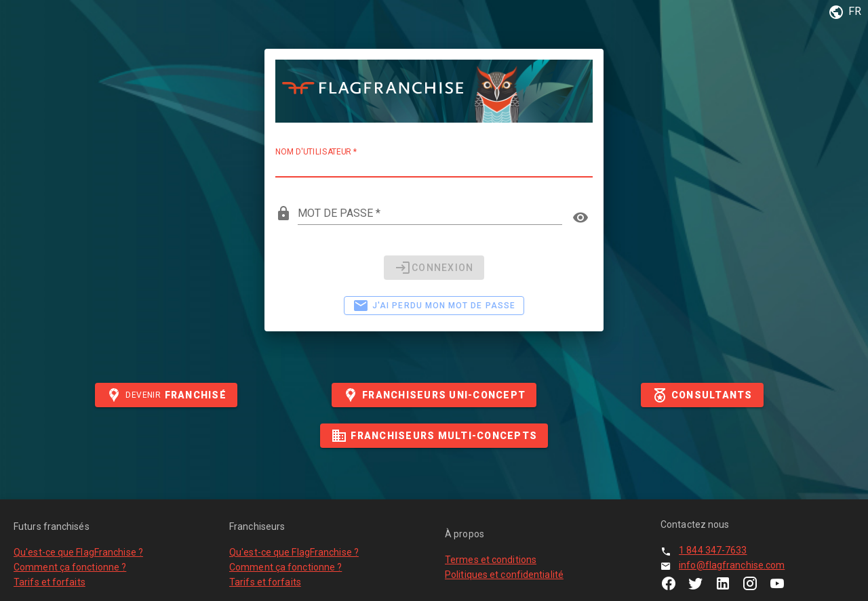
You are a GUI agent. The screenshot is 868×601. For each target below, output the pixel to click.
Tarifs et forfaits (50, 582)
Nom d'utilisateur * (316, 152)
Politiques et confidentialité (504, 575)
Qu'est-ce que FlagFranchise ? (78, 552)
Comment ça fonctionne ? (70, 567)
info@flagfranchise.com (732, 565)
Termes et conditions (491, 560)
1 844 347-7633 (713, 550)
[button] (843, 12)
